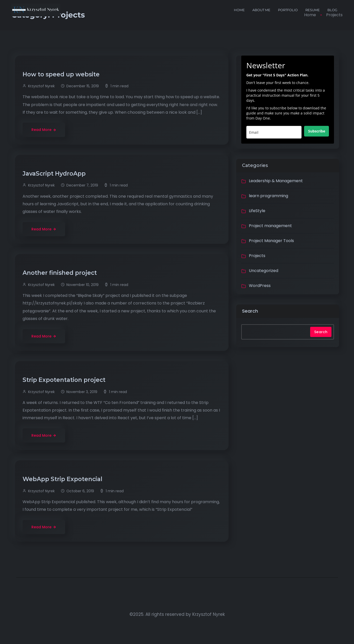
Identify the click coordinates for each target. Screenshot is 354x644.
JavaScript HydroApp (55, 174)
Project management (270, 226)
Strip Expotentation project (65, 380)
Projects (257, 256)
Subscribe (317, 131)
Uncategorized (264, 271)
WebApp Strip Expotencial (63, 479)
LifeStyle (257, 211)
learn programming (268, 196)
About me (261, 10)
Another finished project (60, 273)
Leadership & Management (276, 181)
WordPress (260, 286)
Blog (332, 10)
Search (250, 311)
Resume (313, 10)
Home (239, 10)
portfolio (288, 10)
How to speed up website (62, 74)
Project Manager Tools (271, 241)
